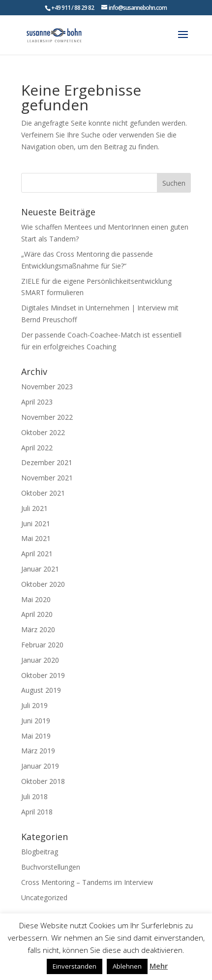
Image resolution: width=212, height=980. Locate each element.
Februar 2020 (42, 645)
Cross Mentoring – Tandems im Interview (87, 882)
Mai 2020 (36, 599)
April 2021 (37, 554)
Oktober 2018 (43, 781)
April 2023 (37, 402)
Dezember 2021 (47, 462)
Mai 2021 (36, 538)
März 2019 (38, 751)
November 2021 (47, 478)
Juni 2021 (36, 524)
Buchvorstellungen (51, 867)
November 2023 (47, 387)
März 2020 (38, 629)
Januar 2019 (40, 766)
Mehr (159, 966)
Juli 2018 (34, 796)
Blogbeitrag (40, 852)
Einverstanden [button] (75, 966)
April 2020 (37, 614)
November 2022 (47, 417)
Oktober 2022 (43, 432)
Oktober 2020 (43, 584)
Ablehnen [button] (127, 966)
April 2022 (37, 448)
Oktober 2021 (43, 493)
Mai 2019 (36, 736)
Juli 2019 (34, 705)
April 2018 (37, 812)
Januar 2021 (40, 569)
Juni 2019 (36, 721)
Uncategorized (44, 897)
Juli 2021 (34, 508)
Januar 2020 (40, 660)
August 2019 (41, 690)
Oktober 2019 (43, 675)
